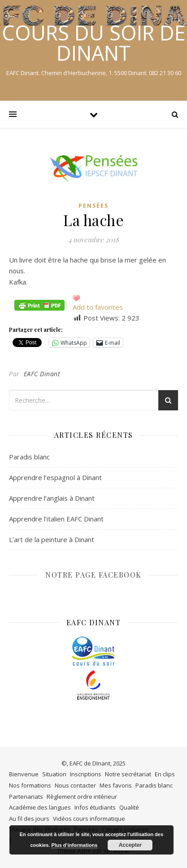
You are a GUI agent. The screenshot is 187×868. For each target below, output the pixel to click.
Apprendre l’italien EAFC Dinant (56, 519)
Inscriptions (86, 774)
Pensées (93, 206)
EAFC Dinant (42, 374)
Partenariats (26, 797)
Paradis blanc (29, 457)
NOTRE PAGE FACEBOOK (93, 575)
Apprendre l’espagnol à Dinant (55, 477)
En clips (165, 774)
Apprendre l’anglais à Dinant (52, 498)
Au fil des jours (29, 819)
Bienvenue (24, 774)
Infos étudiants (95, 807)
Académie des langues (40, 807)
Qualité (129, 807)
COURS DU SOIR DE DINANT (94, 43)
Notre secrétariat (128, 774)
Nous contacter (75, 785)
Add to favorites (98, 307)
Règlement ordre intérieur (82, 797)
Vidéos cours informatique (89, 819)
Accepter (130, 845)
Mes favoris (116, 785)
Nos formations (30, 785)
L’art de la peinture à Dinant (52, 539)
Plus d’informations (75, 845)
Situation (54, 774)
